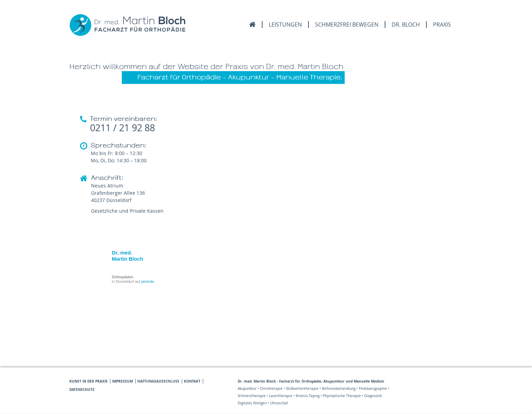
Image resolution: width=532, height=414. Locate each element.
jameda (148, 281)
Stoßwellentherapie (302, 389)
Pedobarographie (373, 389)
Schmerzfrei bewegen (347, 25)
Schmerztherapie (252, 396)
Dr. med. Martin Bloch (127, 256)
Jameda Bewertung (440, 402)
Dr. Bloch (406, 25)
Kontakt (192, 381)
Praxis (442, 25)
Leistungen (285, 25)
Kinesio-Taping (308, 396)
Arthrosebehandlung (339, 389)
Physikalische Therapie (342, 396)
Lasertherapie (281, 396)
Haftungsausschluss (158, 381)
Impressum (122, 381)
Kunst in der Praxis (88, 381)
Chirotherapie (271, 389)
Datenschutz (82, 389)
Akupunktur (247, 389)
